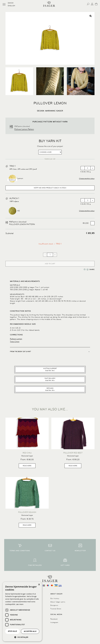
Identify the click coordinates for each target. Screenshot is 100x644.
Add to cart (50, 264)
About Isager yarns (58, 602)
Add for (89, 223)
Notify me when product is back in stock (50, 188)
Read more (27, 466)
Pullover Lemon (16, 339)
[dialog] (22, 612)
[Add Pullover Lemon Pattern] (93, 223)
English (12, 6)
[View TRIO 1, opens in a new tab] (10, 165)
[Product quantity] (88, 168)
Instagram (54, 622)
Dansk (11, 3)
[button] (91, 16)
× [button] (39, 585)
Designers (54, 605)
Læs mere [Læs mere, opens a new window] (20, 604)
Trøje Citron (15, 342)
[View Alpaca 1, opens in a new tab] (10, 198)
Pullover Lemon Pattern (24, 129)
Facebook (54, 619)
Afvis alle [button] (12, 631)
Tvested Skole (56, 609)
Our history (55, 598)
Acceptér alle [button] (30, 631)
